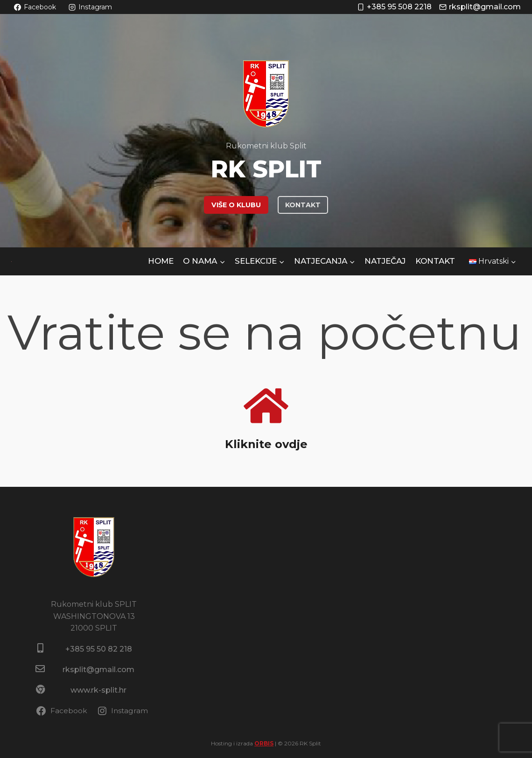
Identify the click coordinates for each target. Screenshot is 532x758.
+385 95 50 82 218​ (99, 649)
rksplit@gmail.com (98, 670)
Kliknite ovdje (266, 444)
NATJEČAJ (385, 261)
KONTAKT (303, 205)
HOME (161, 261)
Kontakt (435, 261)
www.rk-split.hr (98, 690)
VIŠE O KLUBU (236, 205)
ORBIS (264, 743)
